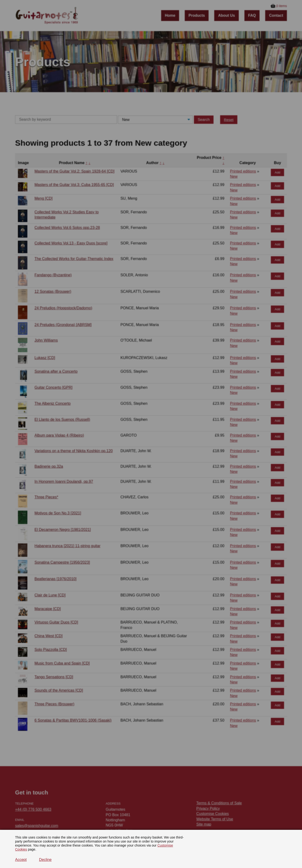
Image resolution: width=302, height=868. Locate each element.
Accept (21, 860)
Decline (45, 860)
